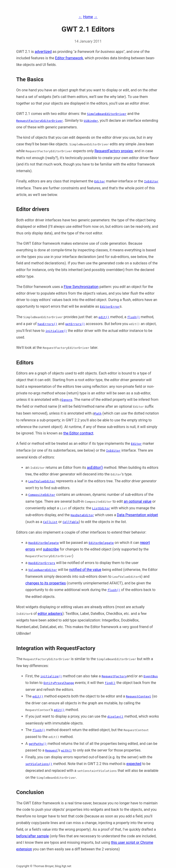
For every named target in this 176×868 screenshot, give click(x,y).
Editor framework (69, 58)
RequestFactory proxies (114, 151)
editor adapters (50, 614)
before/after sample (33, 836)
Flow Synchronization (81, 287)
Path (98, 414)
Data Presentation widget (137, 515)
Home (88, 17)
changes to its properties (46, 583)
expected (134, 764)
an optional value (138, 501)
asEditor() (95, 468)
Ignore (67, 400)
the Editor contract (78, 433)
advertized (43, 52)
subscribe (51, 549)
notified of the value (85, 570)
